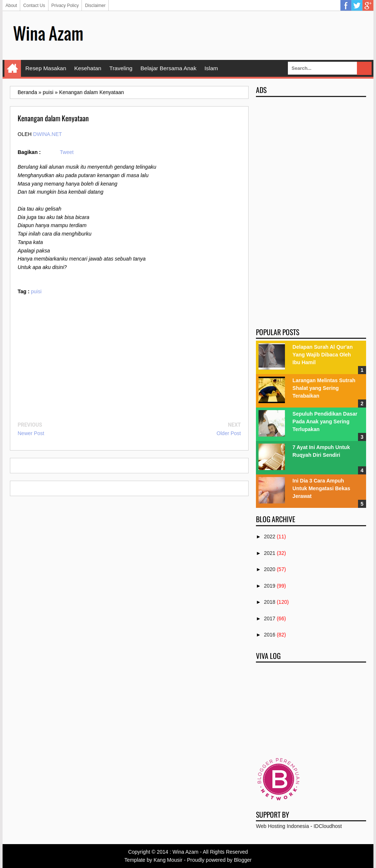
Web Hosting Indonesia (283, 826)
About (11, 6)
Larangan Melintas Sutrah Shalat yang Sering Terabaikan (324, 388)
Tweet (67, 152)
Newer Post (31, 433)
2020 (270, 569)
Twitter (357, 6)
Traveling (121, 68)
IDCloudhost (328, 826)
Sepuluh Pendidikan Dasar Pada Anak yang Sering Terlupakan (325, 422)
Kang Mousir (168, 860)
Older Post (229, 433)
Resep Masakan (46, 68)
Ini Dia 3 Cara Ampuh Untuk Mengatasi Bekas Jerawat (321, 488)
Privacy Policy (65, 6)
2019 (270, 586)
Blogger (243, 860)
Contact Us (34, 6)
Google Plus (368, 6)
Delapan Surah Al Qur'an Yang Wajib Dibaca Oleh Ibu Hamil (323, 355)
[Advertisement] (232, 35)
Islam (211, 68)
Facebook (346, 6)
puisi (36, 291)
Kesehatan (88, 68)
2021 (270, 553)
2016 (270, 635)
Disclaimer (95, 6)
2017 (270, 618)
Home (13, 68)
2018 (270, 602)
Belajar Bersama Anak (169, 68)
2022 (270, 537)
